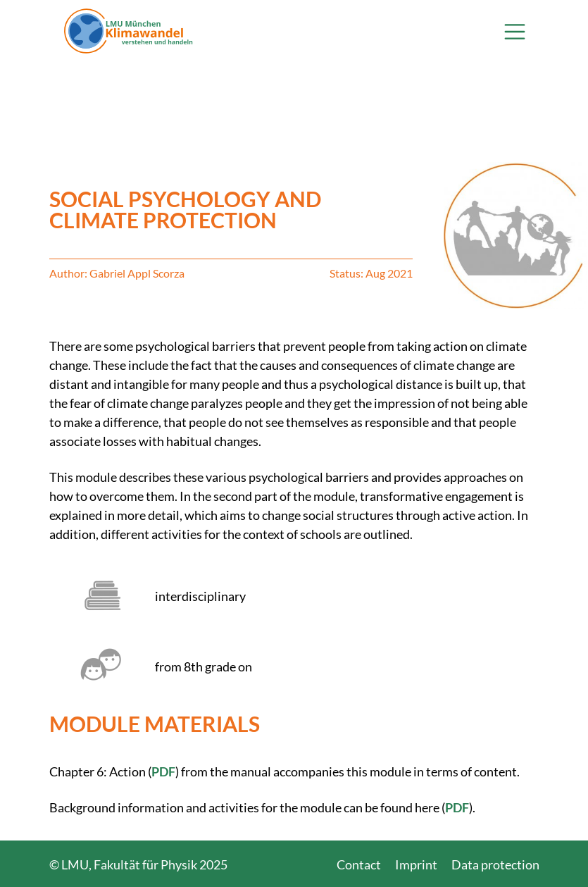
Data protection (495, 864)
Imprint (416, 864)
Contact (359, 864)
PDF (163, 771)
